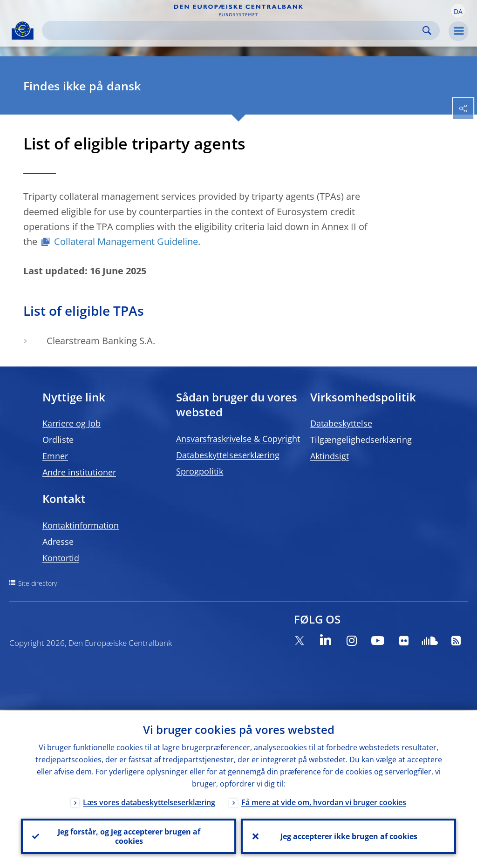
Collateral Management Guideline (126, 241)
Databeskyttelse (341, 423)
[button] (458, 11)
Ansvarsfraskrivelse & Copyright (238, 439)
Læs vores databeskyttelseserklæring (149, 801)
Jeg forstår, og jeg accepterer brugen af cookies (129, 836)
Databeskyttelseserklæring (228, 455)
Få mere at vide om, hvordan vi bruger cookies (324, 801)
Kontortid (61, 558)
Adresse (58, 542)
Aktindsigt (330, 456)
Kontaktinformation (81, 525)
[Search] (233, 31)
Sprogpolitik (200, 471)
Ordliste (58, 440)
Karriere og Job (72, 423)
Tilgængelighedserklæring (361, 440)
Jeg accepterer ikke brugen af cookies (348, 836)
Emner (55, 456)
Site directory (37, 583)
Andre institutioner (79, 472)
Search (427, 31)
